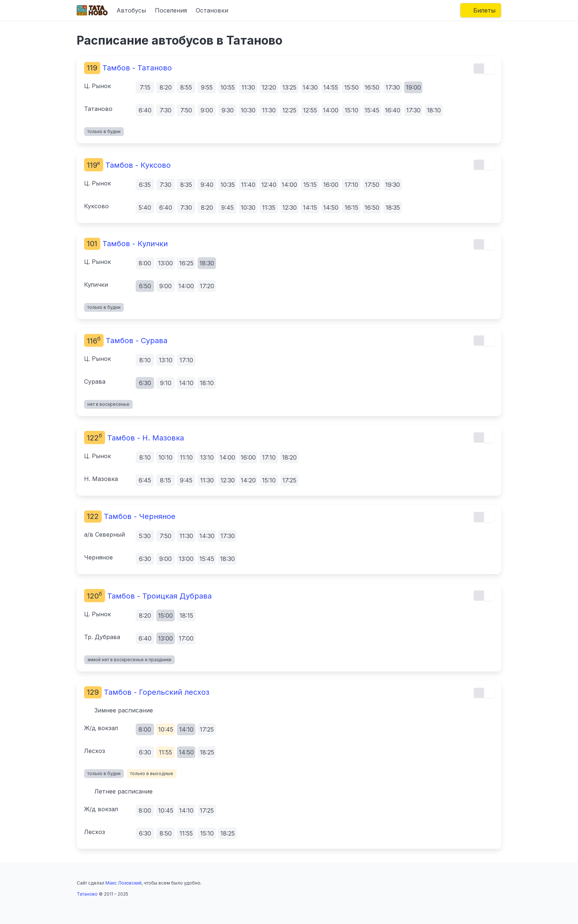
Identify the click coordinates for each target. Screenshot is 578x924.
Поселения (171, 10)
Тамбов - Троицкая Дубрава (148, 596)
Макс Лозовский (123, 883)
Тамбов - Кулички (126, 244)
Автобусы (131, 10)
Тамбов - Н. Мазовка (134, 438)
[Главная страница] (92, 10)
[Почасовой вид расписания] (489, 69)
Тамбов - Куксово (127, 165)
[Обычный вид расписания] (479, 69)
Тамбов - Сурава (126, 341)
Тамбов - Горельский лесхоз (147, 692)
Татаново (87, 894)
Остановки (212, 10)
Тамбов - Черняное (130, 516)
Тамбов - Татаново (128, 68)
